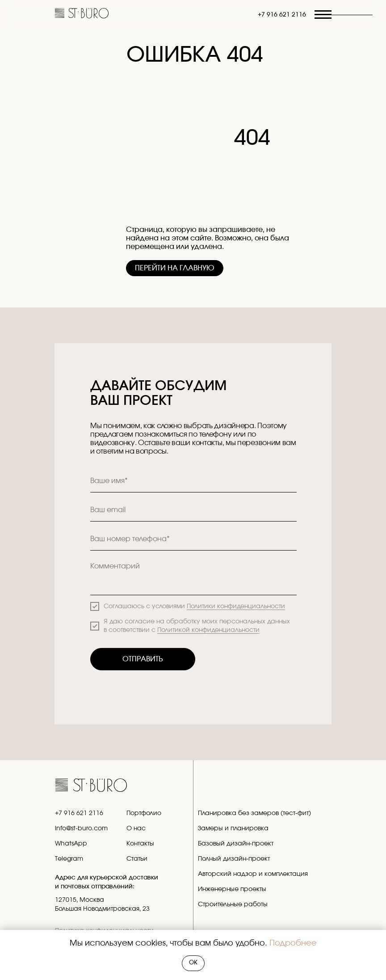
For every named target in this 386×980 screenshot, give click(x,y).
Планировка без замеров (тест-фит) (254, 813)
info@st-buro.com (81, 829)
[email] (193, 510)
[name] (193, 481)
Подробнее (293, 943)
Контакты (140, 844)
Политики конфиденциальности (236, 606)
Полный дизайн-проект (234, 859)
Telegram (69, 859)
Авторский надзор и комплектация (253, 874)
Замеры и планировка (233, 829)
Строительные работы (233, 904)
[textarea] (193, 576)
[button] (346, 15)
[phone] (193, 539)
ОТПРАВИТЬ (143, 659)
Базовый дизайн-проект (236, 844)
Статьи (137, 859)
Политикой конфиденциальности (208, 630)
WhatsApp (71, 844)
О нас (136, 829)
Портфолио (144, 813)
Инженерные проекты (232, 889)
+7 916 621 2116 (282, 15)
